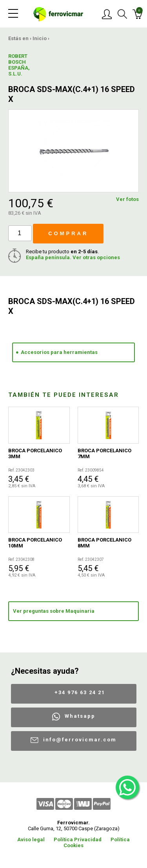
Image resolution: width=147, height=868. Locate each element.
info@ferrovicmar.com (80, 740)
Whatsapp (80, 716)
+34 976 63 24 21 (80, 692)
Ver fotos (127, 199)
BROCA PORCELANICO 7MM (104, 453)
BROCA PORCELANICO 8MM (104, 543)
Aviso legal (31, 839)
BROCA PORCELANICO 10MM (35, 543)
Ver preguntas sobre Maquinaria (54, 611)
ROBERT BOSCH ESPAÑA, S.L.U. (19, 65)
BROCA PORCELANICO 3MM (35, 453)
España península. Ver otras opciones (73, 257)
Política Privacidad (78, 839)
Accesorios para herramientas (59, 352)
